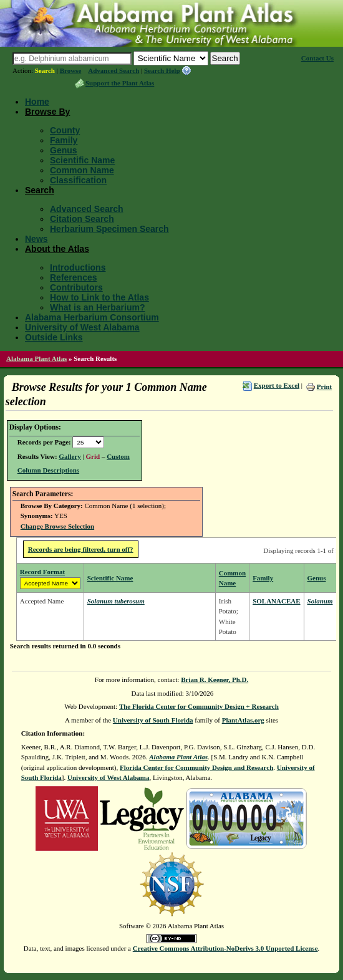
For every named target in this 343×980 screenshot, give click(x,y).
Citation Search (82, 219)
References (74, 277)
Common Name (82, 170)
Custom (118, 456)
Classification (78, 180)
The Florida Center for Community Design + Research (199, 706)
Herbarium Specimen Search (109, 229)
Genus (64, 150)
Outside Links (54, 337)
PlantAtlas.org (243, 720)
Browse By (47, 112)
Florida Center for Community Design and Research (196, 767)
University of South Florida (153, 720)
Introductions (78, 267)
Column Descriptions (48, 470)
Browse (71, 70)
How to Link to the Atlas (99, 297)
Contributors (76, 287)
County (65, 130)
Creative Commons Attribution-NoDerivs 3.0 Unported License (225, 948)
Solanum (320, 601)
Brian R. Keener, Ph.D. (215, 680)
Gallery (70, 456)
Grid (93, 456)
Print (324, 387)
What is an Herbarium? (97, 307)
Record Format (42, 572)
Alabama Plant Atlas (36, 358)
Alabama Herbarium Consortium (92, 317)
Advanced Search (114, 70)
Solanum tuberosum (116, 601)
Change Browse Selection (57, 526)
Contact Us (317, 58)
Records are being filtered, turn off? (81, 549)
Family (64, 140)
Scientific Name (82, 160)
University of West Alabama (82, 327)
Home (37, 102)
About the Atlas (57, 249)
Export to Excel (277, 385)
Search (45, 70)
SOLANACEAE (276, 601)
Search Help (162, 70)
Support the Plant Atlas (120, 83)
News (36, 239)
